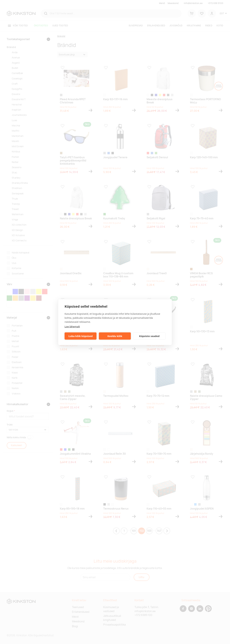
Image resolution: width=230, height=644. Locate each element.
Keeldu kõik (115, 336)
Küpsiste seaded (149, 336)
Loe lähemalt (72, 326)
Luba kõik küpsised (80, 336)
